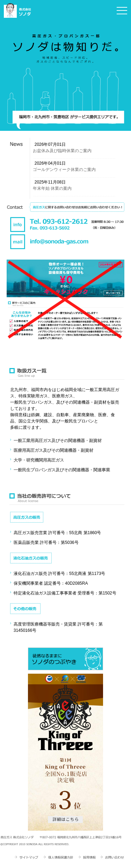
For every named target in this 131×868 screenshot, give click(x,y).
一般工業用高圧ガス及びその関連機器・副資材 (58, 441)
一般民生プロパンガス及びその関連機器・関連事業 (62, 470)
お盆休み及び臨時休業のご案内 (62, 151)
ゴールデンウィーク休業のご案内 (64, 170)
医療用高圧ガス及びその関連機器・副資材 (53, 450)
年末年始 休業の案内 (52, 188)
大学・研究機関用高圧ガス (39, 460)
